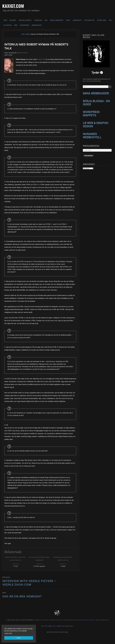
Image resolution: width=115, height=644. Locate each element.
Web (16, 25)
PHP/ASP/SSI (89, 20)
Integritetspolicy (56, 620)
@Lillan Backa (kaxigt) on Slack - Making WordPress (91, 620)
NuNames (37, 620)
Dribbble (70, 626)
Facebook (46, 626)
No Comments (24, 53)
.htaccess (38, 20)
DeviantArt (54, 626)
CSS (46, 20)
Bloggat (13, 20)
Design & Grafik (25, 20)
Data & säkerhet (57, 20)
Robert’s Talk (42, 59)
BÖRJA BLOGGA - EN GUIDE (96, 102)
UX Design (8, 25)
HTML (68, 20)
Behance (63, 626)
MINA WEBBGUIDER (96, 93)
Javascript (77, 20)
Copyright (45, 620)
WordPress (25, 25)
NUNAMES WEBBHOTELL (92, 135)
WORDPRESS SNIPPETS (91, 113)
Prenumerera (88, 155)
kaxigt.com (14, 6)
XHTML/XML (102, 20)
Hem (5, 20)
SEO (110, 20)
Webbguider (37, 25)
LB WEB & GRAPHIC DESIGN (96, 124)
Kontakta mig (68, 620)
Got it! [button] (19, 638)
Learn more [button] (8, 633)
